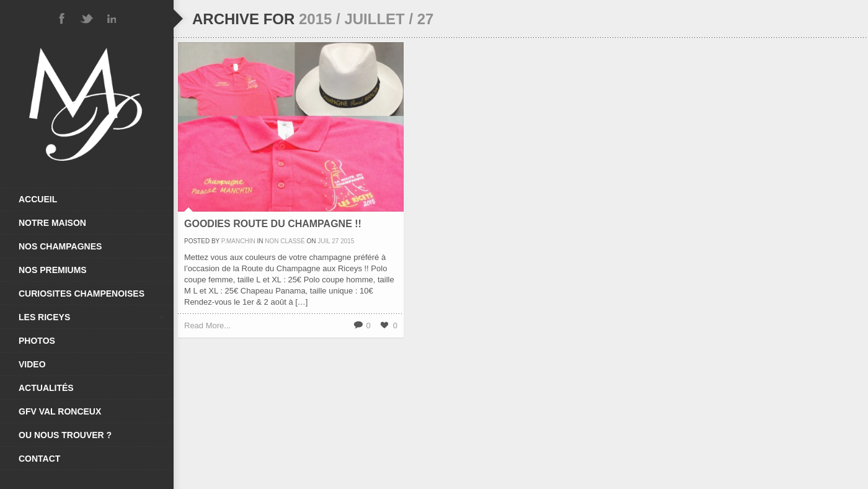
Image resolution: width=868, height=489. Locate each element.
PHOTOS (37, 341)
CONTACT (39, 459)
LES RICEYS (91, 317)
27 (335, 241)
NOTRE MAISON (52, 223)
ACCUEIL (38, 199)
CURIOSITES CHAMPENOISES (82, 294)
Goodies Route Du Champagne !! (273, 224)
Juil (324, 241)
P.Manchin (238, 241)
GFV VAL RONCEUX (60, 411)
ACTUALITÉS (46, 388)
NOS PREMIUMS (53, 270)
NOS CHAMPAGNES (60, 246)
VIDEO (32, 364)
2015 (347, 241)
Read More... (207, 325)
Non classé (285, 241)
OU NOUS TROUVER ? (65, 435)
